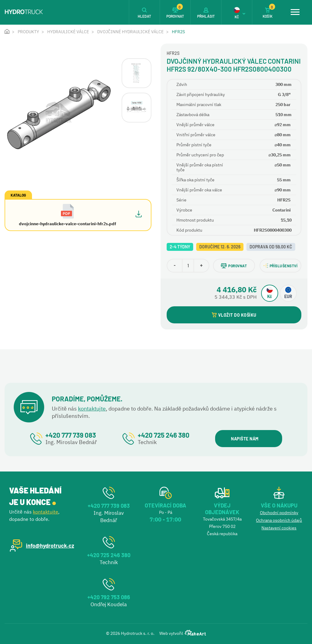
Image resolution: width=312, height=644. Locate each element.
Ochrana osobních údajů (279, 520)
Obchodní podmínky (279, 513)
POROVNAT (234, 266)
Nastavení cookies (279, 528)
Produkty (28, 32)
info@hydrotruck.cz (50, 546)
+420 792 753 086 (109, 597)
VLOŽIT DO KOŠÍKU (234, 315)
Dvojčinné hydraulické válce (130, 32)
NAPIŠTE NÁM (248, 439)
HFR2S (178, 32)
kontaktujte (92, 409)
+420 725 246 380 (164, 435)
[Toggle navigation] (295, 12)
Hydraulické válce (68, 32)
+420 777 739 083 (71, 435)
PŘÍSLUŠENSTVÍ (281, 266)
